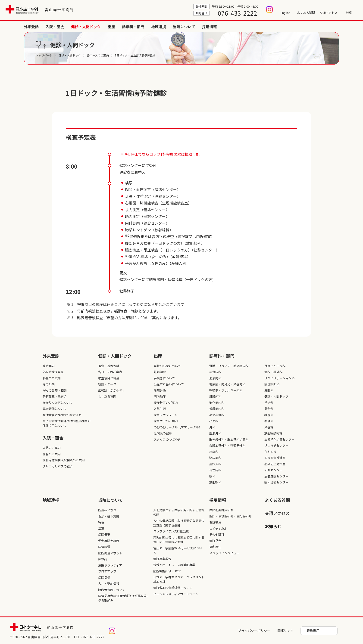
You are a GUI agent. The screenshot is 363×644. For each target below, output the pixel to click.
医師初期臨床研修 (221, 510)
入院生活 (160, 409)
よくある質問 (306, 13)
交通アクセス (329, 13)
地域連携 (300, 27)
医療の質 (104, 547)
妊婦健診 (160, 372)
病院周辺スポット (110, 553)
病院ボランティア (110, 565)
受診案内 (49, 366)
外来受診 (173, 27)
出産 (253, 27)
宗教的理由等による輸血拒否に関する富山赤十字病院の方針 (179, 540)
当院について (325, 27)
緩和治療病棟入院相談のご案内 (64, 460)
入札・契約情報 (109, 584)
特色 (101, 522)
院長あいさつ (107, 510)
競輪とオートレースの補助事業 (174, 565)
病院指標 (104, 577)
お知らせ (273, 526)
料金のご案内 (52, 378)
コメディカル (218, 528)
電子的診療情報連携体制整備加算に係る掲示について (67, 423)
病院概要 (104, 534)
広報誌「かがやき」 (112, 390)
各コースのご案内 (110, 372)
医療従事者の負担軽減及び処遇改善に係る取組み (124, 598)
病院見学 (215, 541)
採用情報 (351, 27)
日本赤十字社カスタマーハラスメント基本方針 (179, 579)
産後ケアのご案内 (166, 421)
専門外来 (49, 384)
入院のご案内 (52, 448)
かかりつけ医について (58, 403)
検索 (349, 13)
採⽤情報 (218, 500)
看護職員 (215, 522)
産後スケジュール (166, 415)
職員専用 (313, 631)
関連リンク (285, 631)
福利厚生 (215, 547)
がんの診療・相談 (55, 390)
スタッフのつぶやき (167, 439)
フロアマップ (107, 571)
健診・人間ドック (227, 27)
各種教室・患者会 (55, 396)
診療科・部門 (275, 27)
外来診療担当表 (53, 372)
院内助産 (160, 396)
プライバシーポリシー (254, 631)
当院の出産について (167, 366)
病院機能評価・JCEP (167, 571)
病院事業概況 (162, 559)
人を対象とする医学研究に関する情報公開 (179, 512)
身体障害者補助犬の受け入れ (62, 415)
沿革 (101, 528)
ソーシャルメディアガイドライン (176, 594)
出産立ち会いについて (169, 384)
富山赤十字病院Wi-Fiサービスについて (178, 550)
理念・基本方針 (109, 366)
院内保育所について (112, 590)
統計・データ (107, 384)
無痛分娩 (160, 390)
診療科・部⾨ (222, 356)
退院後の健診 (163, 433)
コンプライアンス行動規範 (171, 531)
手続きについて (164, 378)
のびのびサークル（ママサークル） (178, 427)
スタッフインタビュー (224, 553)
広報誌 (103, 559)
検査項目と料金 (109, 378)
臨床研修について (55, 409)
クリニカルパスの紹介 (58, 466)
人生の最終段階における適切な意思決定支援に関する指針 (179, 523)
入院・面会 (196, 27)
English (285, 13)
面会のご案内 (52, 454)
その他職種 (217, 534)
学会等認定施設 (109, 541)
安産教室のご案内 (166, 403)
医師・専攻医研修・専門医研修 (230, 516)
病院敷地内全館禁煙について (173, 588)
